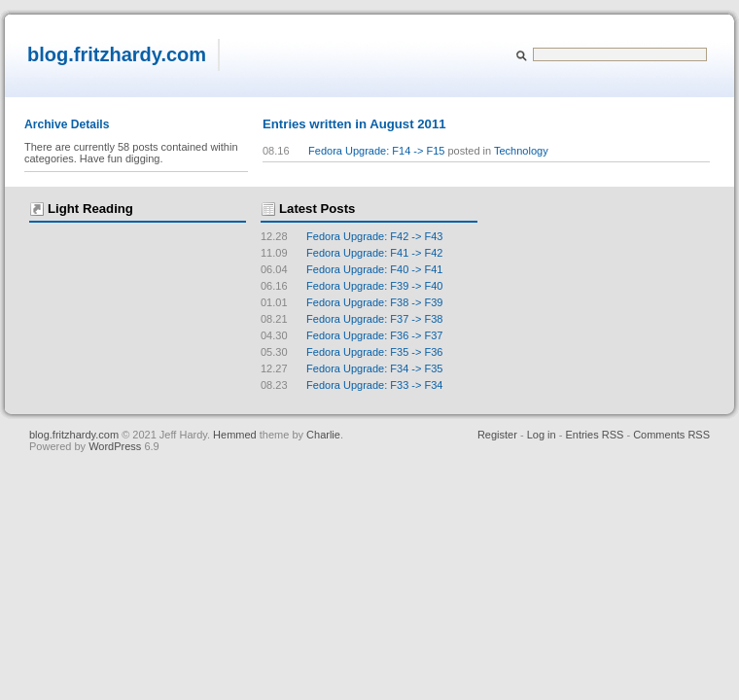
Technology (521, 151)
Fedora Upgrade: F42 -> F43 (352, 236)
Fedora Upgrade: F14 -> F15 (376, 151)
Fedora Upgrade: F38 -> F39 (352, 302)
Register (497, 435)
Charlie (323, 435)
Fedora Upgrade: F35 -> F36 (352, 352)
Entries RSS (594, 435)
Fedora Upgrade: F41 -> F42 (352, 253)
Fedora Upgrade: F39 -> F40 (352, 286)
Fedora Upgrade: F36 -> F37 (352, 335)
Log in (542, 435)
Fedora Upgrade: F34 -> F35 (352, 368)
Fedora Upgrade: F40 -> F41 (352, 269)
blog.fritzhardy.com (117, 54)
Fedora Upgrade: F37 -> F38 (352, 319)
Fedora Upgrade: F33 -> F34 (352, 385)
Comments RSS (671, 435)
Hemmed (235, 435)
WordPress (116, 446)
